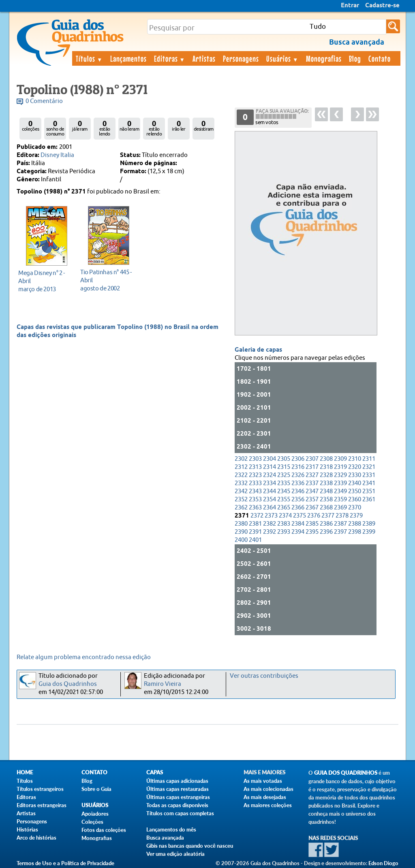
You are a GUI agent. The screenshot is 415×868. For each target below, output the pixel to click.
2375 (299, 516)
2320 (355, 467)
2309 (340, 459)
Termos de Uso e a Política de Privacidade (65, 863)
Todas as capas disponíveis (177, 805)
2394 (298, 532)
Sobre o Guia (96, 789)
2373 (271, 516)
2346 (298, 491)
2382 (270, 524)
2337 (312, 483)
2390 (241, 532)
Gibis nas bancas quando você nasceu (190, 846)
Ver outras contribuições (264, 676)
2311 (369, 459)
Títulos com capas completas (180, 813)
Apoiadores (95, 814)
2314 (270, 467)
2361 (369, 500)
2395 (312, 532)
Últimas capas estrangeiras (178, 797)
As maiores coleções (268, 805)
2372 (257, 516)
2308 (326, 459)
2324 (270, 475)
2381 (255, 524)
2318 (326, 467)
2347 (312, 491)
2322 (241, 475)
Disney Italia (57, 155)
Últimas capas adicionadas (177, 781)
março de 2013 (44, 281)
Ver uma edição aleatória (175, 854)
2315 (284, 467)
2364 (270, 508)
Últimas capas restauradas (178, 789)
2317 (312, 467)
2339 (340, 483)
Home (25, 772)
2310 (355, 459)
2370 (355, 508)
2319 (340, 467)
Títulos (89, 58)
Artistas (204, 58)
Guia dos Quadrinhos (68, 684)
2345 (284, 491)
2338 (326, 483)
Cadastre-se (382, 6)
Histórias (27, 829)
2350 (355, 491)
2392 (270, 532)
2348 (326, 491)
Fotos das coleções (104, 830)
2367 (312, 508)
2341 (369, 483)
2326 (298, 475)
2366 (298, 508)
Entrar (350, 6)
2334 (270, 483)
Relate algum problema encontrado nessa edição (84, 657)
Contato (380, 58)
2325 (284, 475)
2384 (298, 524)
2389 (369, 524)
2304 (270, 459)
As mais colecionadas (268, 789)
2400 (241, 540)
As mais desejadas (265, 797)
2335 (284, 483)
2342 (241, 491)
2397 (340, 532)
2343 (255, 491)
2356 (298, 500)
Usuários (282, 58)
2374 (285, 516)
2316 (298, 467)
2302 (241, 459)
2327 (312, 475)
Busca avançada (165, 838)
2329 (340, 475)
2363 (255, 508)
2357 (312, 500)
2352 (241, 500)
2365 (284, 508)
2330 (355, 475)
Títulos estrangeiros (40, 789)
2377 (328, 516)
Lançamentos (128, 58)
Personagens (241, 58)
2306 (298, 459)
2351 (369, 491)
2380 (241, 524)
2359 (340, 500)
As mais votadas (263, 781)
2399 (369, 532)
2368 (326, 508)
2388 (355, 524)
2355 (284, 500)
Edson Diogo (383, 863)
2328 (326, 475)
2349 (340, 491)
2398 (355, 532)
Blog (355, 58)
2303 (255, 459)
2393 (284, 532)
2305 (284, 459)
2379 (356, 516)
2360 (355, 500)
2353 (255, 500)
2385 (312, 524)
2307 (312, 459)
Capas (155, 772)
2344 (270, 491)
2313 (255, 467)
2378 (342, 516)
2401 (255, 540)
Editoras (170, 58)
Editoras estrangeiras (42, 805)
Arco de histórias (36, 838)
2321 (369, 467)
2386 (326, 524)
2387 (340, 524)
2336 (298, 483)
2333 (255, 483)
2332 (241, 483)
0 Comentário (44, 101)
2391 (255, 532)
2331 (369, 475)
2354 (270, 500)
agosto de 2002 (106, 280)
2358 (326, 500)
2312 (241, 467)
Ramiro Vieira (163, 684)
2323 (255, 475)
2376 (314, 516)
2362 (241, 508)
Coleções (92, 822)
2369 (340, 508)
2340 (355, 483)
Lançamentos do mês (171, 829)
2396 (326, 532)
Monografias (324, 58)
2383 (284, 524)
